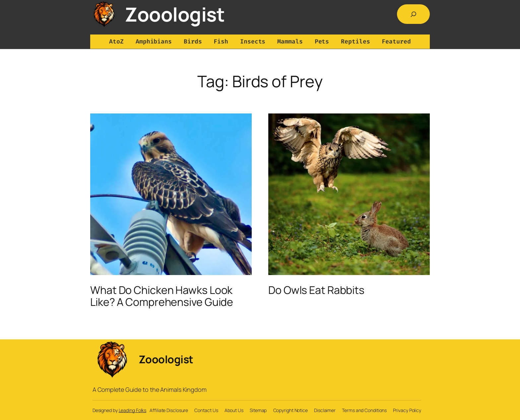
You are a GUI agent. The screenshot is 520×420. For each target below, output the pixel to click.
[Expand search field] (414, 14)
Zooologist (175, 14)
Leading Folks (133, 410)
